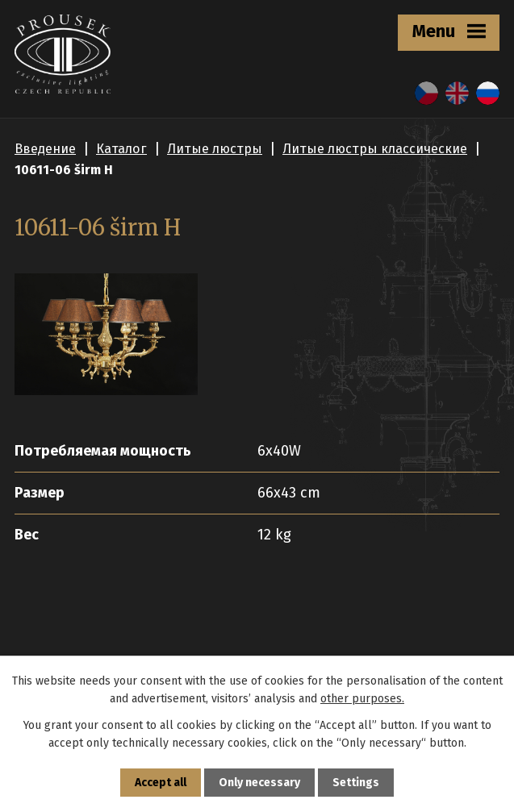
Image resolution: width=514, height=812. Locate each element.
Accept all (161, 783)
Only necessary (259, 783)
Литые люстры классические (375, 149)
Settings (356, 783)
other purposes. (362, 699)
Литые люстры (215, 149)
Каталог (121, 149)
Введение (45, 149)
